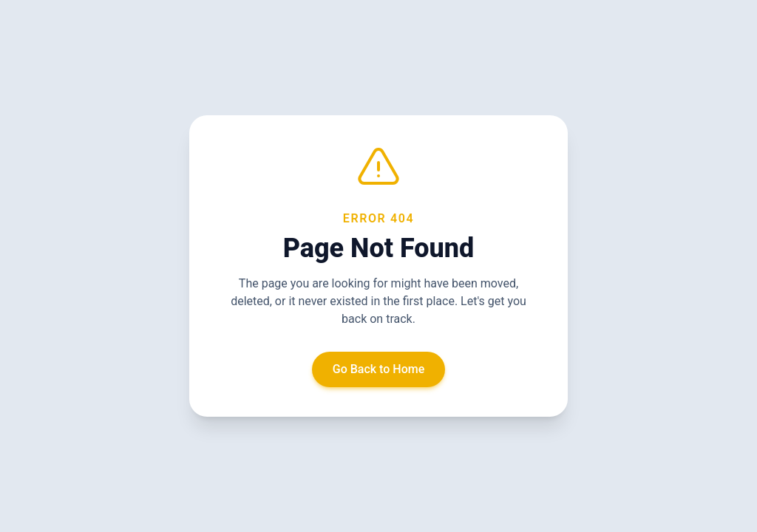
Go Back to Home (379, 369)
